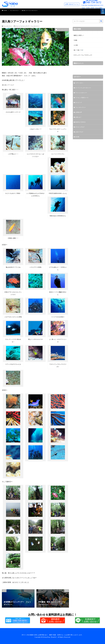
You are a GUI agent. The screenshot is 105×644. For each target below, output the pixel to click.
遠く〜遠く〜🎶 (78, 50)
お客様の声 (78, 112)
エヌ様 (76, 45)
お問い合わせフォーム (72, 4)
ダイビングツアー (26, 26)
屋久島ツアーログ (8, 85)
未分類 (77, 137)
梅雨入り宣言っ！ (79, 35)
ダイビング (18, 26)
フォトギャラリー (14, 10)
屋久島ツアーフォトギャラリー (30, 10)
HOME (5, 10)
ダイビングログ (80, 127)
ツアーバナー (79, 83)
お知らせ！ (78, 117)
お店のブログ (79, 132)
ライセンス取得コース (82, 98)
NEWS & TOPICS (80, 122)
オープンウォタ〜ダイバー (83, 88)
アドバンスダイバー (81, 93)
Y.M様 (75, 40)
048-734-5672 (93, 2)
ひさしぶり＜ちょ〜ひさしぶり (83, 55)
